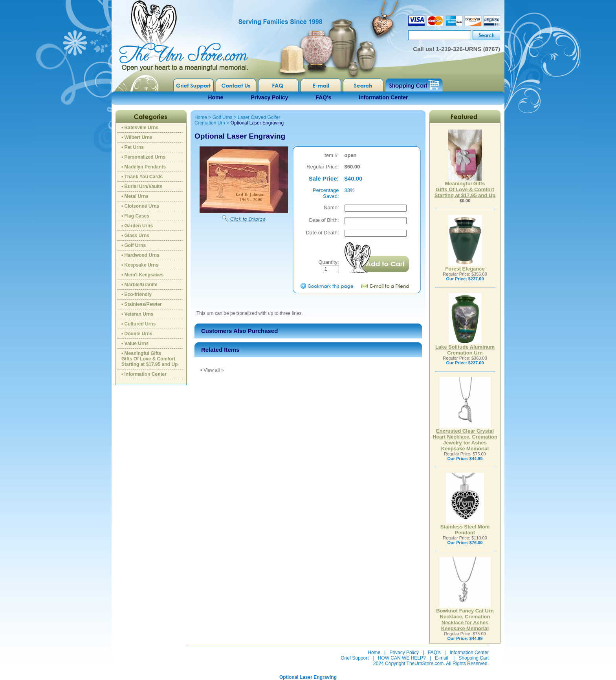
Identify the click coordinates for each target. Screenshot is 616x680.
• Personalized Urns (143, 157)
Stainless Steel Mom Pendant (465, 527)
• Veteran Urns (137, 314)
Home (216, 97)
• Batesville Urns (140, 128)
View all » (214, 370)
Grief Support (355, 658)
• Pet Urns (133, 147)
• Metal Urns (135, 196)
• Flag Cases (135, 216)
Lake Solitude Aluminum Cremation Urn (465, 347)
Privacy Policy (269, 97)
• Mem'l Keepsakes (142, 275)
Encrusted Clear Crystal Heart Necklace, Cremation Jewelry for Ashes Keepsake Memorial (465, 437)
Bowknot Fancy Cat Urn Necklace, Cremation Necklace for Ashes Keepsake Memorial (465, 617)
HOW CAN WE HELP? (402, 658)
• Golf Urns (134, 245)
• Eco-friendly (137, 294)
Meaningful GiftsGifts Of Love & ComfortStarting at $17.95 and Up (465, 187)
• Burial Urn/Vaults (142, 186)
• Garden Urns (137, 226)
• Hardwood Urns (140, 255)
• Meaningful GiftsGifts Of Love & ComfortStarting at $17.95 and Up (149, 359)
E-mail (442, 658)
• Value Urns (135, 344)
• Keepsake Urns (140, 265)
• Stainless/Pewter (142, 304)
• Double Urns (137, 334)
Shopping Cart (474, 658)
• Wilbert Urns (137, 137)
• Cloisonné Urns (140, 206)
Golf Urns (223, 117)
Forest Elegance (465, 266)
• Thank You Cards (142, 177)
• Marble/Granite (139, 285)
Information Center (383, 97)
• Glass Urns (135, 236)
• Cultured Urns (139, 324)
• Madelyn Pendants (144, 167)
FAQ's (323, 97)
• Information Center (144, 374)
